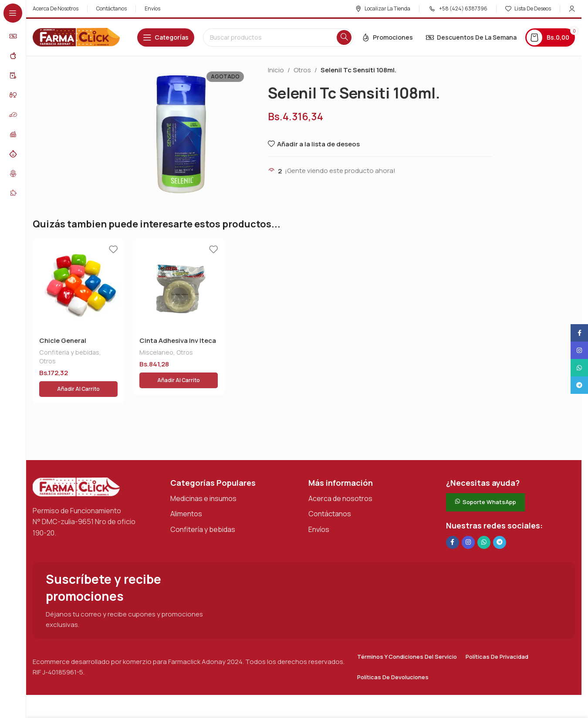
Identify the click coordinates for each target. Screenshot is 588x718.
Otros (302, 70)
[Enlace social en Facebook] (453, 522)
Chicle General (63, 340)
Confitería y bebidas (203, 508)
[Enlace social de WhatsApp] (484, 522)
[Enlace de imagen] (76, 466)
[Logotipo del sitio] (76, 37)
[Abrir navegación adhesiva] (166, 37)
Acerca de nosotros (340, 478)
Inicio (276, 70)
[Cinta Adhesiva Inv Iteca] (179, 285)
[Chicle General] (78, 285)
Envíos (319, 508)
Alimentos (186, 493)
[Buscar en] (278, 37)
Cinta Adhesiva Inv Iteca (178, 340)
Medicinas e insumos (203, 478)
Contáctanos (330, 493)
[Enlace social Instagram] (468, 522)
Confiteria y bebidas (69, 352)
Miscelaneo (156, 352)
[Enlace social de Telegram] (500, 522)
